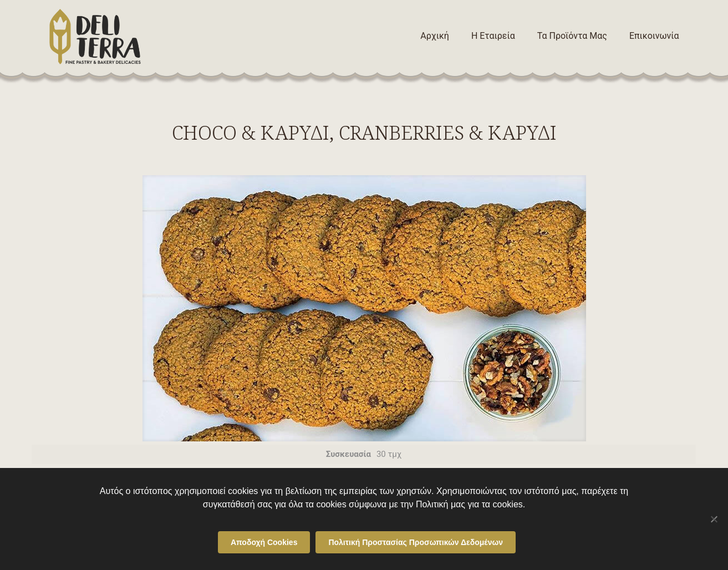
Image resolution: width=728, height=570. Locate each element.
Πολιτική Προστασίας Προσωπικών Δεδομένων (416, 542)
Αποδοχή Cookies (264, 542)
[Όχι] (714, 519)
